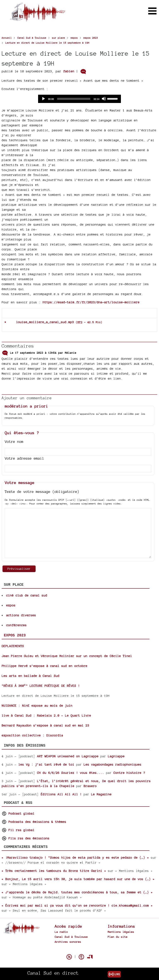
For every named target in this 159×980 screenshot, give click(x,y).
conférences (16, 625)
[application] (79, 99)
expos (11, 605)
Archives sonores (68, 942)
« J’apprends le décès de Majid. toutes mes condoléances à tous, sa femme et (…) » (77, 892)
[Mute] (104, 99)
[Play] (43, 99)
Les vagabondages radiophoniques (113, 764)
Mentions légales (121, 932)
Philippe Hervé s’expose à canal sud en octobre (45, 666)
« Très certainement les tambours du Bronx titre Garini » (54, 871)
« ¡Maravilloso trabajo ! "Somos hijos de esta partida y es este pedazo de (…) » (75, 857)
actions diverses (21, 615)
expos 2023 (15, 635)
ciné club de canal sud (27, 595)
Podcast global (18, 813)
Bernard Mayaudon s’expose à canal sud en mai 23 (45, 725)
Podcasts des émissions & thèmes (34, 822)
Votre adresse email (24, 458)
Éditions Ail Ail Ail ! (61, 794)
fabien (69, 71)
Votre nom (14, 442)
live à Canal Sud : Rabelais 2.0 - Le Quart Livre (46, 715)
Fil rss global (18, 830)
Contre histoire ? (129, 773)
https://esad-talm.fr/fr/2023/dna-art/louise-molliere (91, 302)
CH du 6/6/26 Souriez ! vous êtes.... (71, 773)
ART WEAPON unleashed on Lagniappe (68, 756)
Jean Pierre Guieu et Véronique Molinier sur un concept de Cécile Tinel (67, 656)
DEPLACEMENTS (13, 646)
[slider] (74, 99)
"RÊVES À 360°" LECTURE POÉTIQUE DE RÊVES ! (41, 686)
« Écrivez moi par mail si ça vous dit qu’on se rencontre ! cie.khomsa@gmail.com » (77, 905)
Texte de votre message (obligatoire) (42, 492)
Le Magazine (101, 794)
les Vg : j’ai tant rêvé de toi (46, 764)
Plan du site (118, 937)
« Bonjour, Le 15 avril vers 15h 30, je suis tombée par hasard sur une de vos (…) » (78, 879)
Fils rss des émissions (26, 838)
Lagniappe (116, 756)
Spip (79, 950)
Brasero (90, 786)
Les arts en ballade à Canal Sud (31, 676)
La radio (61, 932)
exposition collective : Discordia (32, 735)
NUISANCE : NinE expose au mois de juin (37, 706)
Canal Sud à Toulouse (71, 937)
